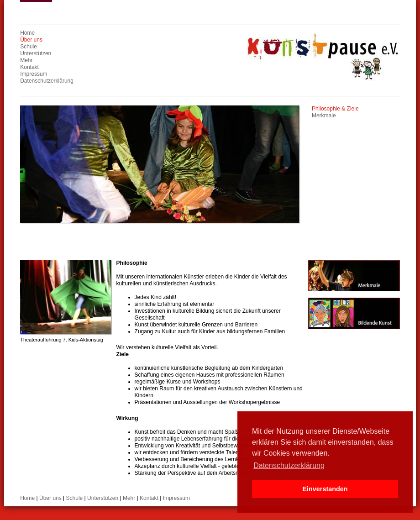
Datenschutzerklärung (47, 81)
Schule (29, 47)
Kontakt (29, 67)
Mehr (26, 60)
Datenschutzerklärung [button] (289, 465)
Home (27, 33)
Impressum (34, 74)
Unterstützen (36, 53)
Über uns (31, 40)
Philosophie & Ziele (335, 109)
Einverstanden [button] (325, 489)
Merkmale (324, 116)
